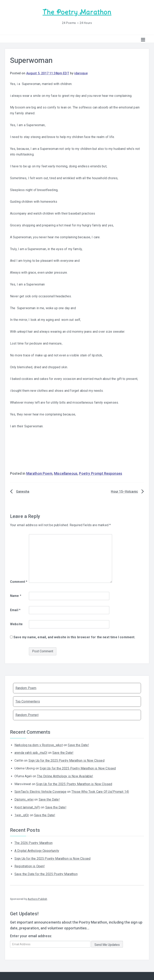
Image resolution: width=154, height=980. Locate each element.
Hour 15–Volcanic (124, 491)
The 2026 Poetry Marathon (33, 843)
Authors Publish (37, 899)
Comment (19, 582)
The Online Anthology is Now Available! (65, 776)
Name (16, 596)
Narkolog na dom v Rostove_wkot (39, 745)
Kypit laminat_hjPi (27, 807)
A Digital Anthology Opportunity (37, 851)
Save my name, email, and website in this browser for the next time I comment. (74, 637)
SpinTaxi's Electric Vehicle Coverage (40, 791)
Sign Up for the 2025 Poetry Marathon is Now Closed (66, 760)
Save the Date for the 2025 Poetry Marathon (46, 874)
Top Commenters (28, 701)
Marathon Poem (39, 473)
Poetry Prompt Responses (101, 473)
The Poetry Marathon (77, 12)
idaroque (81, 73)
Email (15, 610)
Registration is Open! (30, 866)
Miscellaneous (66, 473)
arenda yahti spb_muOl (31, 752)
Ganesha (23, 491)
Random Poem (26, 688)
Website (16, 624)
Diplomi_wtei (24, 799)
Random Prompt (27, 715)
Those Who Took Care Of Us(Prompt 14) (100, 791)
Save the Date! (78, 745)
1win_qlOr (22, 815)
